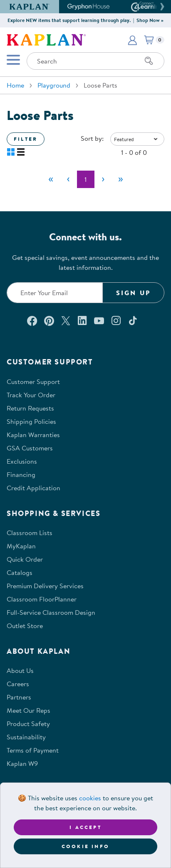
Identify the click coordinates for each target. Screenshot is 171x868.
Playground (54, 85)
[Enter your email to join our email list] (55, 293)
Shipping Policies (31, 421)
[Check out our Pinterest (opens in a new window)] (49, 320)
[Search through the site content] (95, 61)
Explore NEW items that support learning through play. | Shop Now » (85, 20)
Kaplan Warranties (33, 435)
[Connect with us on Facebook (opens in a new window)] (32, 320)
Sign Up (133, 293)
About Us (20, 670)
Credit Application (33, 488)
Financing (21, 474)
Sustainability (26, 737)
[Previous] (68, 179)
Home (15, 85)
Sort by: (92, 138)
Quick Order (25, 559)
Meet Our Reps (28, 710)
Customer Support (33, 381)
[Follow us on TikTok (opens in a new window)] (133, 320)
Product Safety (28, 724)
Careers (18, 684)
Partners (19, 697)
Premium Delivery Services (45, 586)
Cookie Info (85, 846)
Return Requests (30, 408)
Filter (26, 139)
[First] (51, 179)
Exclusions (22, 461)
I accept (85, 827)
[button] (161, 7)
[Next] (103, 179)
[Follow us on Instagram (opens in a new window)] (116, 320)
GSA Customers (30, 448)
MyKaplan (21, 546)
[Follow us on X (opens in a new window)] (66, 320)
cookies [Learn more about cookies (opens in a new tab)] (90, 798)
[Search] (149, 61)
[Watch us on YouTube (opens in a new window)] (99, 320)
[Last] (121, 179)
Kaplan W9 (22, 763)
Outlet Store (25, 626)
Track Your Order (31, 395)
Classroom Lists (30, 533)
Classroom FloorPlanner (42, 599)
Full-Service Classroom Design (51, 612)
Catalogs (20, 572)
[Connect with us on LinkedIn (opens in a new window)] (82, 320)
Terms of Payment (33, 750)
